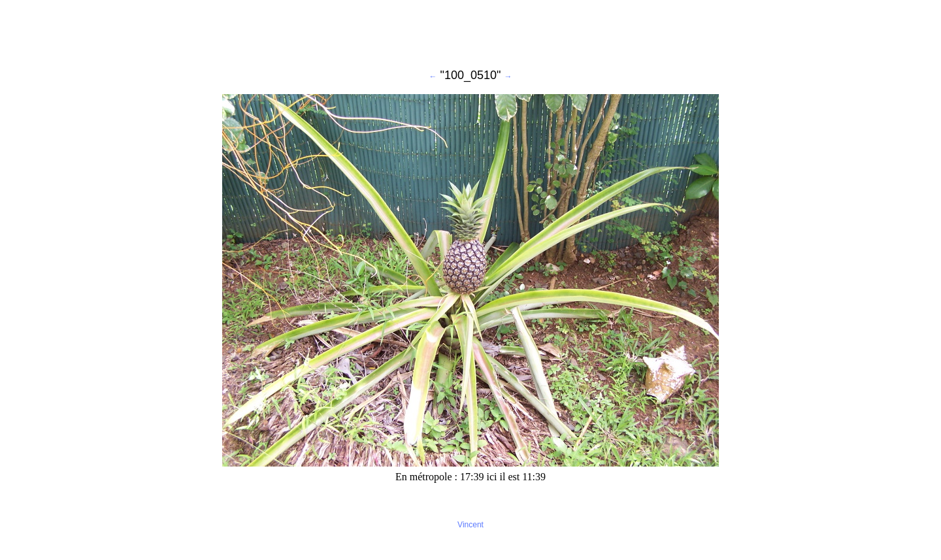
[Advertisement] (470, 35)
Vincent (470, 525)
